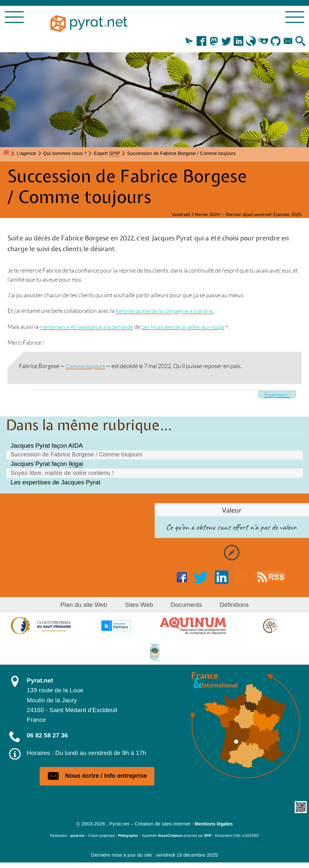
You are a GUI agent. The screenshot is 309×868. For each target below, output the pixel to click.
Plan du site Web (89, 606)
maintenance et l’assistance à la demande (89, 327)
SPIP (209, 841)
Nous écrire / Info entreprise (97, 779)
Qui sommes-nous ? (65, 154)
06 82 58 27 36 (47, 736)
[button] (183, 43)
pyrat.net (76, 841)
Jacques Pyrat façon (47, 465)
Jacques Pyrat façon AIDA (47, 446)
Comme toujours (86, 366)
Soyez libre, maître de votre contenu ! (62, 474)
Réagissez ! (276, 395)
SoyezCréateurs (171, 841)
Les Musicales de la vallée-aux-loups (191, 327)
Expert (107, 154)
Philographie (128, 841)
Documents (185, 606)
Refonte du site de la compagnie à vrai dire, (167, 312)
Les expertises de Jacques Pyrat (56, 483)
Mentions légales (214, 829)
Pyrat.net (40, 681)
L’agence (27, 154)
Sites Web (141, 606)
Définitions (229, 606)
